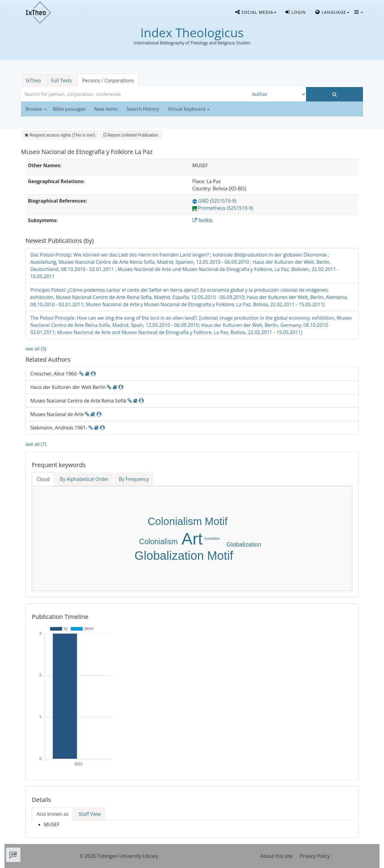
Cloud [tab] (43, 479)
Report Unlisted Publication (131, 135)
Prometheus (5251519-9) (223, 208)
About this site (276, 856)
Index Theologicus (192, 32)
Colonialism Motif (187, 521)
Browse (36, 109)
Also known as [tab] (52, 814)
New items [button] (106, 109)
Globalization (244, 544)
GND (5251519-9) (214, 201)
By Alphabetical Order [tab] (84, 479)
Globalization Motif (184, 556)
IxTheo (33, 80)
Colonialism (158, 541)
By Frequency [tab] (134, 479)
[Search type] (277, 94)
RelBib (202, 220)
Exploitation (212, 539)
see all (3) (36, 349)
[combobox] (135, 94)
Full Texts (61, 80)
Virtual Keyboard (189, 109)
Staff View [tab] (90, 814)
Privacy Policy (315, 856)
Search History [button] (143, 109)
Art (192, 539)
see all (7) (36, 444)
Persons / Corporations (108, 80)
